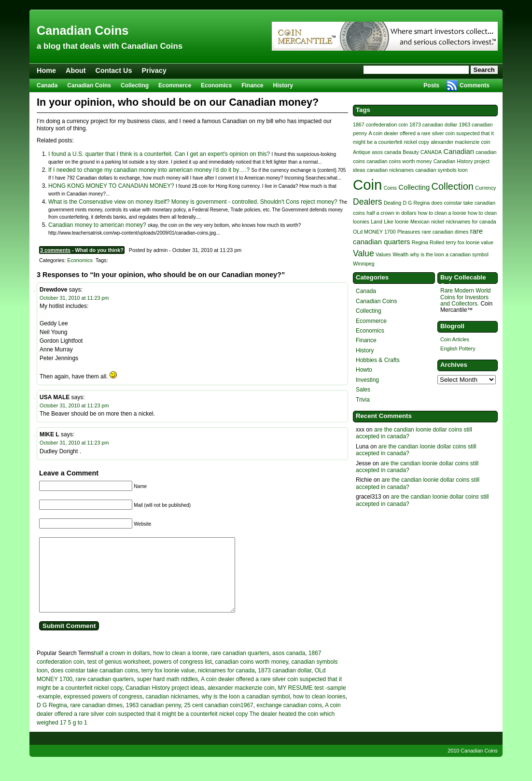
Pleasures (409, 232)
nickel (438, 222)
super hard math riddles (168, 694)
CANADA (431, 152)
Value (364, 253)
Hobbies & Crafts (378, 360)
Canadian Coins (83, 30)
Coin (367, 185)
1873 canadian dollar (285, 685)
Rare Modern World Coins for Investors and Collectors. (465, 297)
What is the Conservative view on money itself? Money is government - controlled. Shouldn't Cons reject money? (193, 202)
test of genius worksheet (119, 676)
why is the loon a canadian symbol (246, 711)
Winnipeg (364, 264)
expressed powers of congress (103, 711)
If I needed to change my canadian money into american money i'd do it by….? (149, 170)
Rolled (437, 242)
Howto (364, 370)
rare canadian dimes (96, 720)
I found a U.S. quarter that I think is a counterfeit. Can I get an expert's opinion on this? (159, 154)
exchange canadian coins (289, 720)
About (76, 70)
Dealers (368, 202)
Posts (431, 85)
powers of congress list (182, 676)
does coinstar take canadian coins (94, 685)
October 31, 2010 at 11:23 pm (74, 298)
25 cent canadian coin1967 (218, 720)
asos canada (289, 668)
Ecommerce (175, 85)
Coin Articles (455, 339)
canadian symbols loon (441, 170)
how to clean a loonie (180, 668)
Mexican (420, 222)
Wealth (400, 254)
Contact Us (114, 70)
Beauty (411, 152)
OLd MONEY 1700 (374, 232)
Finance (252, 85)
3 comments (55, 250)
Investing (367, 380)
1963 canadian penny (154, 720)
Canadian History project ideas (165, 702)
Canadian (459, 152)
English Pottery (458, 349)
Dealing (392, 203)
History (283, 85)
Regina (420, 242)
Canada (47, 85)
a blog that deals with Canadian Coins (110, 46)
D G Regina (52, 720)
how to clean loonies (319, 711)
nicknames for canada (226, 685)
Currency (485, 188)
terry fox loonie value (168, 685)
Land (377, 222)
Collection (453, 186)
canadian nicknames (172, 711)
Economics (216, 85)
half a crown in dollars (122, 668)
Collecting (135, 85)
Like (389, 222)
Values (383, 254)
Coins (390, 188)
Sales (363, 390)
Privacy (154, 70)
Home (46, 70)
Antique (362, 152)
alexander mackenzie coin (241, 702)
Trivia (363, 400)
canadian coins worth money (252, 676)
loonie (402, 222)
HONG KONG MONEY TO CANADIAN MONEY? (111, 186)
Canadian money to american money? (97, 225)
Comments (475, 85)
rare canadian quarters (240, 668)
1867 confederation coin (380, 125)
